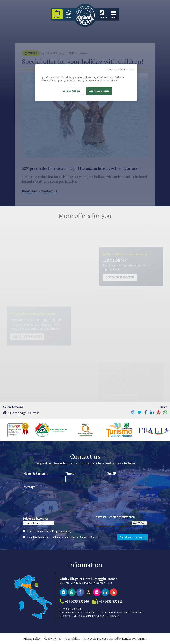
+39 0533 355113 (111, 602)
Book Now (29, 195)
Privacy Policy (32, 639)
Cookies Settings (71, 91)
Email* (112, 474)
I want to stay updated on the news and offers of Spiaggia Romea (63, 537)
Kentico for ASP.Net (134, 639)
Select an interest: (35, 519)
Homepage (18, 413)
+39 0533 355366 (77, 602)
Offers (35, 413)
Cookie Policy (53, 639)
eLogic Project (97, 639)
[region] (86, 83)
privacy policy (64, 531)
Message (29, 487)
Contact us (49, 195)
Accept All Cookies (99, 91)
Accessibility (72, 639)
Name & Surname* (36, 474)
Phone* (70, 474)
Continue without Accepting (122, 69)
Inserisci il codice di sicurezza (114, 517)
